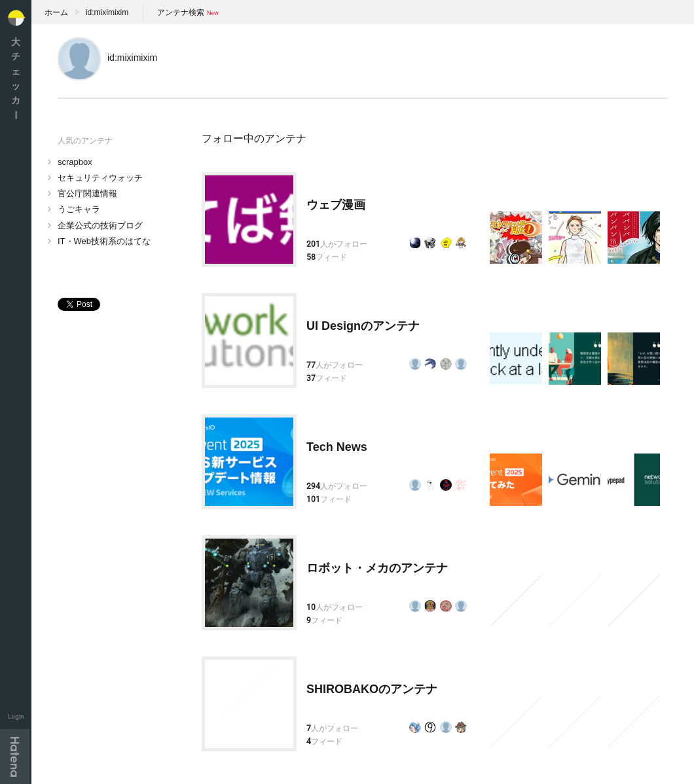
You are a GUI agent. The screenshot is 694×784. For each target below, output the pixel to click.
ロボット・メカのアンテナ (377, 568)
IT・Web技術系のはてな (104, 241)
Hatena (15, 757)
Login (16, 716)
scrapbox (75, 162)
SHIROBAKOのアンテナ (372, 689)
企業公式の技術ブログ (100, 225)
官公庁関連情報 (87, 193)
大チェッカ (16, 78)
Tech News (337, 447)
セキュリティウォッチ (100, 178)
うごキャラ (79, 209)
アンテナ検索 (181, 12)
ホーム (56, 12)
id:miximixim (107, 12)
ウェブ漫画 (336, 205)
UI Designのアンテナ (363, 326)
